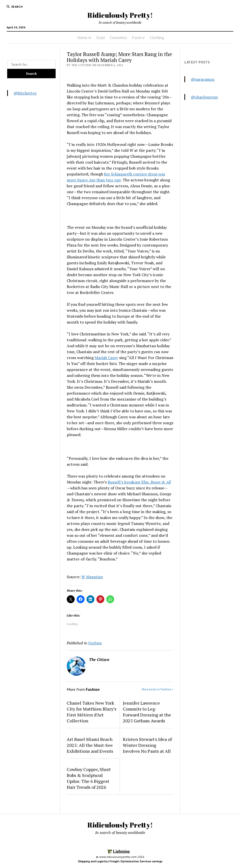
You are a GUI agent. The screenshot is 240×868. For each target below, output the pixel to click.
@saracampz (203, 79)
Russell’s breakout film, (139, 482)
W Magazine (92, 577)
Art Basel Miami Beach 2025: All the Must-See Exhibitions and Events (90, 745)
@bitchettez (25, 93)
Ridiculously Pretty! (120, 15)
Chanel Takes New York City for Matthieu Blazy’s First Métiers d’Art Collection (92, 712)
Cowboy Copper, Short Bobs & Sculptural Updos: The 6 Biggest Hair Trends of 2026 (89, 778)
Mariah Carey (106, 358)
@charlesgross (204, 97)
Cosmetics (119, 38)
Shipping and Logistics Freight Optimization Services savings (120, 861)
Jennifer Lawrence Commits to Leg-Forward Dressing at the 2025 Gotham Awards (147, 712)
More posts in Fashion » (157, 689)
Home (82, 38)
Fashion (95, 643)
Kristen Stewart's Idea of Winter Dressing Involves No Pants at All (147, 745)
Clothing (157, 38)
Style (101, 38)
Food (136, 38)
